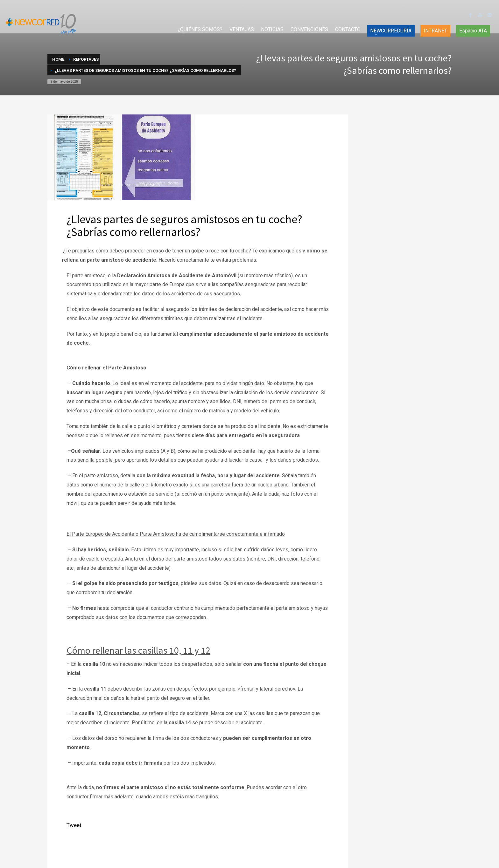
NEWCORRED (80, 180)
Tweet (74, 825)
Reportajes (150, 185)
